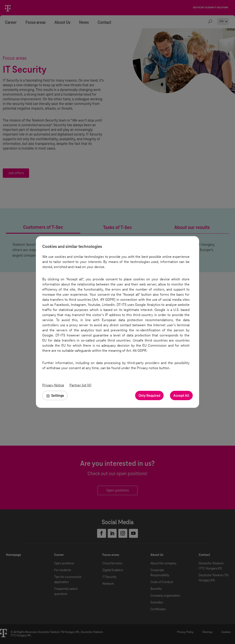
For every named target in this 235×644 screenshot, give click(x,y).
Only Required (149, 396)
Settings (55, 395)
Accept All (181, 396)
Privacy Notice (53, 385)
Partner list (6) (80, 385)
